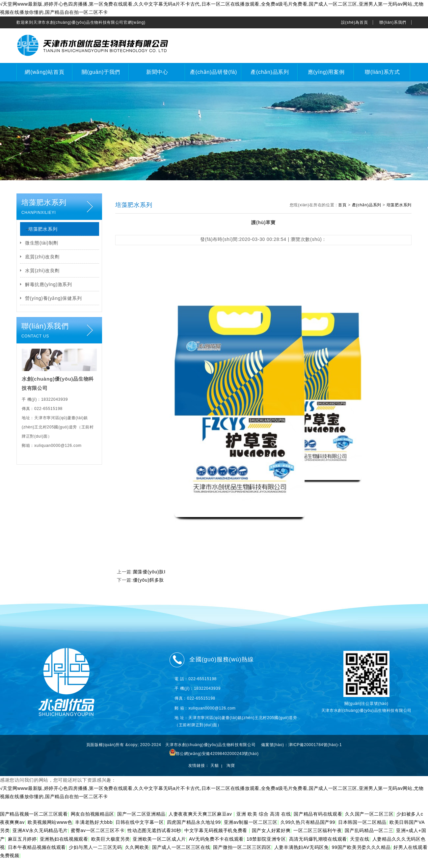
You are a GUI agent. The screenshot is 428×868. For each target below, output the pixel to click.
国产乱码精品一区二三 (369, 830)
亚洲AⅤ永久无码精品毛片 (40, 830)
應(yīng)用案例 (326, 72)
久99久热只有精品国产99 (308, 822)
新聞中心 (157, 72)
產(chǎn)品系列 (270, 72)
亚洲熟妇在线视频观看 (64, 839)
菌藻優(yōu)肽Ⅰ (149, 572)
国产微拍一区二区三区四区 (242, 847)
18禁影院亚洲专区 (266, 839)
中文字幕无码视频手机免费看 (217, 830)
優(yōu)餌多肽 (148, 580)
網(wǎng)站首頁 (44, 72)
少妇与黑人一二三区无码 (95, 847)
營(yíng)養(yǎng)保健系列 (53, 298)
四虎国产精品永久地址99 (194, 822)
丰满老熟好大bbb (94, 822)
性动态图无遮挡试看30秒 (154, 830)
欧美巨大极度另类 (111, 839)
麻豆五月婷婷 (22, 839)
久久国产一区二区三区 (369, 814)
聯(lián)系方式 (382, 72)
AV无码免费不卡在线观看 (216, 839)
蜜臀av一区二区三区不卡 (98, 830)
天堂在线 (360, 839)
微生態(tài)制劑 (42, 243)
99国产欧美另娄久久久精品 (361, 847)
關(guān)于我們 (101, 72)
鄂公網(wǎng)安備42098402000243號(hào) (214, 754)
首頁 (342, 205)
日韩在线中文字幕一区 (140, 822)
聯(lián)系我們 (393, 22)
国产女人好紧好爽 (271, 830)
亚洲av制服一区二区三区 (251, 822)
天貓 (214, 766)
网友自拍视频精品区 (93, 814)
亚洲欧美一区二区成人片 (159, 839)
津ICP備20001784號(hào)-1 (315, 745)
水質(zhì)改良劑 (42, 271)
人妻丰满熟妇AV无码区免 (302, 847)
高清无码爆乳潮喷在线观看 (318, 839)
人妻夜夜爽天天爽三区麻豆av (201, 814)
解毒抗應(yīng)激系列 (49, 284)
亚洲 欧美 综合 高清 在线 (264, 814)
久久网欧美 (137, 847)
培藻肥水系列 (43, 229)
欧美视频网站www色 (50, 822)
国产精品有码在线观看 (318, 814)
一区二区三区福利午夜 (318, 830)
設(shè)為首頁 (355, 22)
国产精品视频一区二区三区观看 (34, 814)
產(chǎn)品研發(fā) (214, 72)
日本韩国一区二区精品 (362, 822)
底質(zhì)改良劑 (42, 257)
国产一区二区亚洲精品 (141, 814)
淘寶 (231, 766)
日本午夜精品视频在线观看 (37, 847)
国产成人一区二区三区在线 (181, 847)
